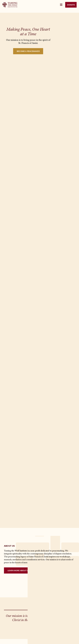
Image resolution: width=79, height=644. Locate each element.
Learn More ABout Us (19, 570)
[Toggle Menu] (61, 5)
